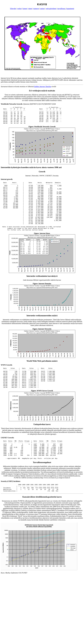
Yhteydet (13, 9)
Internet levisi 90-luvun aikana (11, 78)
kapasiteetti (70, 9)
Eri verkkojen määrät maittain (42, 91)
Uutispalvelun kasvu (42, 442)
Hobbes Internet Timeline (43, 87)
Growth (42, 175)
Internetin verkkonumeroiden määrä (42, 329)
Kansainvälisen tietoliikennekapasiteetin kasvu (42, 520)
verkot (19, 9)
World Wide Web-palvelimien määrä (42, 374)
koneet (25, 9)
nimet (30, 9)
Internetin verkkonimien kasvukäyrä (42, 289)
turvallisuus (62, 9)
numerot (36, 9)
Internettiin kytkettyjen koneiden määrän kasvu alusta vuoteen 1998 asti (31, 171)
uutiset (42, 9)
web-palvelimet (51, 9)
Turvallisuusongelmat (42, 483)
